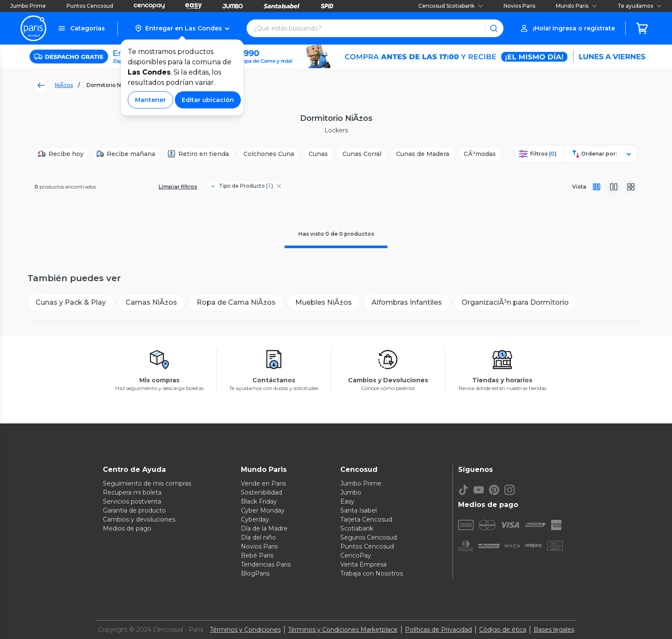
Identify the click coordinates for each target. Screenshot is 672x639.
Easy (347, 501)
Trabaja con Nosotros (372, 573)
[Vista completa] (597, 187)
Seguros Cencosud (369, 537)
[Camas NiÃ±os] (151, 303)
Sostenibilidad (261, 492)
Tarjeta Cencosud (366, 519)
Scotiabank (357, 528)
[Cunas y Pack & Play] (71, 303)
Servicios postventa (132, 501)
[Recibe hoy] (62, 154)
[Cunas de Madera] (423, 154)
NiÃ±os (64, 85)
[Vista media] (614, 187)
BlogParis (255, 573)
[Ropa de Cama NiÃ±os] (236, 303)
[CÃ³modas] (480, 154)
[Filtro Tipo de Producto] (243, 186)
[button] (182, 28)
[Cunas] (318, 154)
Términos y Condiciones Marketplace (343, 630)
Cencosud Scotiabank (451, 6)
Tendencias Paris (266, 564)
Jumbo (351, 492)
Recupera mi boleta (132, 492)
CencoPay (356, 555)
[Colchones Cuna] (269, 154)
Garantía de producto (134, 510)
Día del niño (258, 537)
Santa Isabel (358, 510)
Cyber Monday (263, 510)
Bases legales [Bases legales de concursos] (554, 630)
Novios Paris (519, 6)
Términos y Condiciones (245, 630)
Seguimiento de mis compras (147, 483)
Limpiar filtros (178, 187)
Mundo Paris (576, 6)
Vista (579, 187)
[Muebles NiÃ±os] (324, 303)
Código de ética (503, 630)
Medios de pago (127, 528)
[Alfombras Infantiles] (407, 303)
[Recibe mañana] (127, 154)
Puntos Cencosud (90, 6)
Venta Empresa (363, 564)
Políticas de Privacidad (438, 630)
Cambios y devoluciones (139, 519)
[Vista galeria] (631, 187)
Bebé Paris (257, 555)
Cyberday (255, 519)
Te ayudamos (640, 6)
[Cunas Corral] (362, 154)
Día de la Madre (264, 528)
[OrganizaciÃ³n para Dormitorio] (515, 303)
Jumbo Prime (28, 6)
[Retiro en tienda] (199, 154)
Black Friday (259, 501)
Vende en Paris (263, 483)
